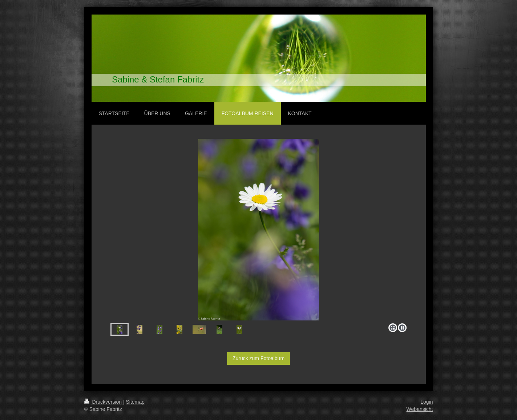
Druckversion (104, 402)
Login (427, 402)
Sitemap (135, 402)
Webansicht (420, 409)
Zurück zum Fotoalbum (258, 358)
